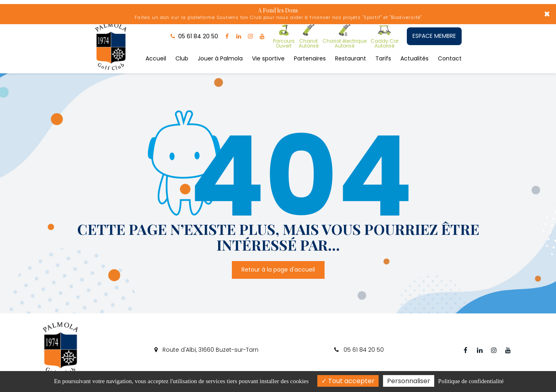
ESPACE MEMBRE (434, 36)
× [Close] (547, 14)
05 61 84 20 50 (359, 350)
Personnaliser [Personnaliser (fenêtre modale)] (409, 381)
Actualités (414, 58)
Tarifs (383, 58)
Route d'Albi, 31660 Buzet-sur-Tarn (206, 350)
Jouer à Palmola (220, 58)
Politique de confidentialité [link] (471, 381)
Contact (450, 58)
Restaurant (351, 58)
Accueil (156, 58)
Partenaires (310, 58)
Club (182, 58)
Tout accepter (348, 381)
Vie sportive (268, 58)
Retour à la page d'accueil (278, 253)
